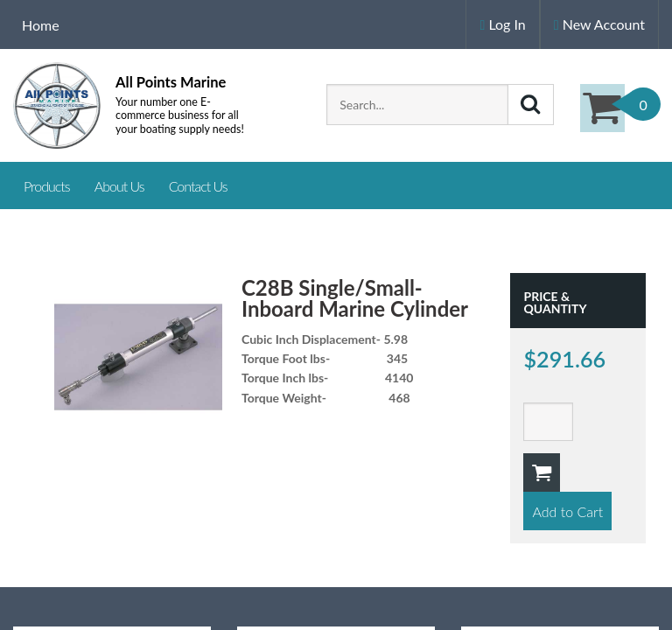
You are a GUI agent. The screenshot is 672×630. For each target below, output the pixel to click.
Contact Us (198, 186)
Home (41, 25)
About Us (119, 186)
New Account (599, 24)
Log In (502, 24)
